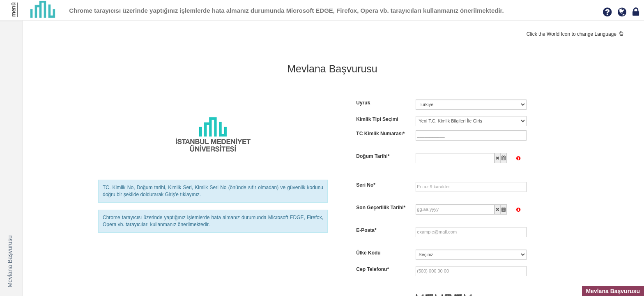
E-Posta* (366, 230)
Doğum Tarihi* (373, 156)
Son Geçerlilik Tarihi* (381, 208)
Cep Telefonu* (373, 269)
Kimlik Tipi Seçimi (377, 119)
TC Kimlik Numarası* (380, 134)
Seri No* (366, 185)
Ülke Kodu (368, 253)
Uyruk (363, 103)
